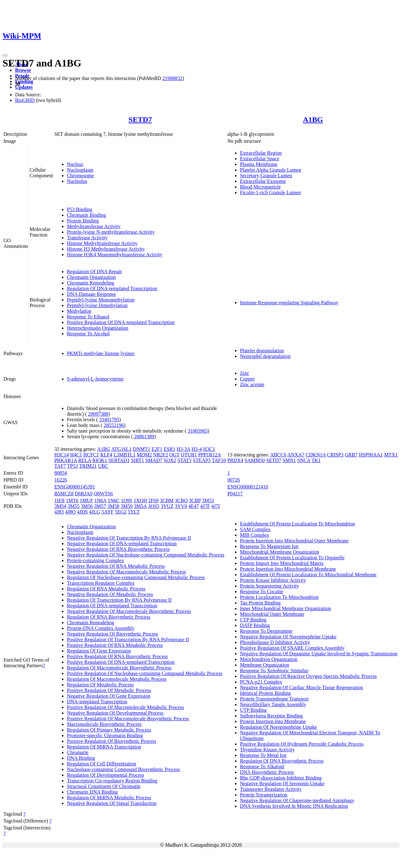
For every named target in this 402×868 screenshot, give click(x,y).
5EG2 (121, 512)
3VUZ (167, 506)
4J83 (59, 512)
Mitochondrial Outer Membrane (272, 614)
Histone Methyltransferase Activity (102, 243)
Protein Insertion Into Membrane (273, 721)
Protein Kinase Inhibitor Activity (273, 580)
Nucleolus (77, 181)
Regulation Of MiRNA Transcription (104, 747)
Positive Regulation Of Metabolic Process (109, 690)
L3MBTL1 (124, 455)
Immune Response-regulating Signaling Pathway (289, 303)
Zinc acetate (252, 384)
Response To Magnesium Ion (269, 546)
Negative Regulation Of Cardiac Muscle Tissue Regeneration (301, 687)
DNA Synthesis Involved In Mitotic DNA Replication (294, 806)
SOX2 (170, 460)
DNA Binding (81, 758)
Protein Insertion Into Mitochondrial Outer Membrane (294, 541)
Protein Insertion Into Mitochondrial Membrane (288, 569)
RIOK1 (100, 460)
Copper (247, 379)
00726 (234, 480)
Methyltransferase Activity (94, 226)
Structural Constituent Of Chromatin (104, 786)
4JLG (95, 512)
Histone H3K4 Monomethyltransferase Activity (115, 255)
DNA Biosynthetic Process (267, 772)
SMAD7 (154, 460)
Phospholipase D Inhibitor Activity (275, 642)
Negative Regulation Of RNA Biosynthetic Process (118, 549)
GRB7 (351, 455)
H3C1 (209, 449)
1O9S (127, 501)
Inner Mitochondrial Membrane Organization (285, 608)
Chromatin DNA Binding (92, 792)
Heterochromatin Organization (98, 328)
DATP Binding (255, 625)
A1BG (313, 120)
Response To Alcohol (88, 334)
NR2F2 (161, 455)
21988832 (172, 78)
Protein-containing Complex (95, 560)
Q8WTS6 (103, 494)
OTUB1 (189, 455)
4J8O (70, 512)
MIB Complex (255, 535)
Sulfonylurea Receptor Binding (271, 716)
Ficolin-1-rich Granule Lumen (270, 192)
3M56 (87, 506)
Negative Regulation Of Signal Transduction (112, 803)
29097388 (98, 414)
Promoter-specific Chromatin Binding (105, 735)
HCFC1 (91, 455)
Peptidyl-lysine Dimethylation (97, 305)
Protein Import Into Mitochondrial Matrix (282, 563)
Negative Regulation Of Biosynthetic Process (113, 634)
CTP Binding (253, 620)
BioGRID (25, 100)
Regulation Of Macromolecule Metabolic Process (117, 679)
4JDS (82, 512)
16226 (61, 480)
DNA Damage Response (91, 294)
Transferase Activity (87, 238)
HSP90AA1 (371, 455)
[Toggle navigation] (5, 56)
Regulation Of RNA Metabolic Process (106, 589)
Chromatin (78, 752)
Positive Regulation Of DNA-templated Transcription (121, 322)
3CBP (195, 501)
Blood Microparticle (260, 187)
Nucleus (75, 164)
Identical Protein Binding (265, 693)
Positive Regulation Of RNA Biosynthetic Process (117, 656)
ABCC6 (278, 455)
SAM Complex (255, 529)
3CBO (181, 501)
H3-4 (197, 449)
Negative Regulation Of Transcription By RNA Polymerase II (129, 538)
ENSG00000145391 (75, 487)
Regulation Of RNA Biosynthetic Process (109, 617)
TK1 (316, 460)
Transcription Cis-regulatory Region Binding (112, 781)
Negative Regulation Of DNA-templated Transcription (122, 543)
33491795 (109, 420)
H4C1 (76, 455)
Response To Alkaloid (262, 767)
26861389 (144, 437)
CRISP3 (335, 455)
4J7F (205, 506)
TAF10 (219, 460)
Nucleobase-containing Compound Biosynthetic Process (123, 769)
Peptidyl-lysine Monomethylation (101, 300)
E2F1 (157, 449)
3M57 (100, 506)
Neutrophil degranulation (265, 356)
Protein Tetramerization (264, 795)
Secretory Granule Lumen (266, 176)
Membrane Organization (265, 665)
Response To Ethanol (88, 317)
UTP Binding (253, 710)
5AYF (108, 512)
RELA (85, 460)
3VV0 (181, 506)
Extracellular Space (260, 159)
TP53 (73, 466)
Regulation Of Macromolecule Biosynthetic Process (119, 668)
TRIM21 (88, 466)
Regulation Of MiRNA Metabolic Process (109, 798)
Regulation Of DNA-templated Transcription (112, 288)
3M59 (127, 506)
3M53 (208, 501)
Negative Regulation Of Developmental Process (115, 713)
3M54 (60, 506)
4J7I (216, 506)
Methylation (79, 311)
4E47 (194, 506)
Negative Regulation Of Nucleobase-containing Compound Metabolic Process (146, 555)
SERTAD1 (119, 460)
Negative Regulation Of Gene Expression (109, 696)
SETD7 (140, 120)
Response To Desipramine (266, 631)
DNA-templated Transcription (97, 702)
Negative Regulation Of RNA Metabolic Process (116, 566)
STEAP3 (202, 460)
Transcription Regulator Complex (101, 583)
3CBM (167, 501)
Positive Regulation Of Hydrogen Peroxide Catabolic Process (302, 744)
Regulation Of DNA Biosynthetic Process (282, 761)
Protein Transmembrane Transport (274, 699)
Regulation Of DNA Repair (95, 272)
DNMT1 (141, 449)
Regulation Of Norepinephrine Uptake (279, 727)
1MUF (87, 501)
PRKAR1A (66, 460)
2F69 (153, 501)
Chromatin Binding (86, 215)
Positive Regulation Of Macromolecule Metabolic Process (125, 707)
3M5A (140, 506)
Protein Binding (83, 221)
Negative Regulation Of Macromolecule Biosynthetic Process (129, 611)
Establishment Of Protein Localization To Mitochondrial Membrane (308, 575)
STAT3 (185, 460)
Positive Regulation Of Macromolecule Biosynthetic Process (128, 719)
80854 (61, 473)
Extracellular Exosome (263, 181)
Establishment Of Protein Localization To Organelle (292, 558)
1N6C (114, 501)
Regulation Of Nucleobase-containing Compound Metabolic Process (136, 577)
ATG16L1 (121, 449)
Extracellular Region (261, 153)
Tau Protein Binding (260, 603)
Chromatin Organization (91, 277)
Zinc (244, 373)
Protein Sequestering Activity (269, 586)
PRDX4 (235, 460)
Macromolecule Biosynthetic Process (104, 724)
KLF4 (106, 455)
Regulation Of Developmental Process (106, 775)
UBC (103, 466)
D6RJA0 (84, 494)
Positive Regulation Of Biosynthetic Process (111, 741)
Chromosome (80, 176)
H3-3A (183, 449)
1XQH (140, 501)
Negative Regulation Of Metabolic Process (110, 594)
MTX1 (391, 455)
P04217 (235, 494)
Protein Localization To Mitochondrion (279, 597)
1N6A (100, 501)
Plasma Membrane (259, 164)
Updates (24, 87)
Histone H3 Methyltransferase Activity (106, 249)
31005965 (198, 431)
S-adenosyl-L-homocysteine (95, 379)
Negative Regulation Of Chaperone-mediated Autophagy (297, 800)
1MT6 (72, 501)
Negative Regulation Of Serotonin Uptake (282, 783)
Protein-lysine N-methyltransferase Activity (111, 232)
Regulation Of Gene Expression (99, 651)
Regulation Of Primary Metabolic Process (109, 730)
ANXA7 (296, 455)
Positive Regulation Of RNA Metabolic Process (115, 645)
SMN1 (289, 460)
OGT (174, 455)
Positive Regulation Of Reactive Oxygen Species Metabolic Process (308, 676)
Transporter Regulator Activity (271, 789)
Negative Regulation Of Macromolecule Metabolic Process (126, 572)
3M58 (113, 506)
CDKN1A (316, 455)
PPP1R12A (209, 455)
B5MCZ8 (64, 494)
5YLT (134, 512)
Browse (23, 70)
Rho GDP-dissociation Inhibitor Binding (281, 778)
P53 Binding (79, 209)
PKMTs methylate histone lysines (101, 353)
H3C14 (62, 455)
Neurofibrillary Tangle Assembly (273, 704)
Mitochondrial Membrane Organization (280, 552)
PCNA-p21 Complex (261, 682)
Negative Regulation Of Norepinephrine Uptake (288, 637)
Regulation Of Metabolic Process (100, 685)
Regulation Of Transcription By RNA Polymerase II (119, 600)
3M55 (73, 506)
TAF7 (60, 466)
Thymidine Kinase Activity (267, 750)
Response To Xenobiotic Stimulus (274, 671)
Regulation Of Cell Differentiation (102, 764)
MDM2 (144, 455)
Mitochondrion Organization (269, 659)
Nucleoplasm (80, 170)
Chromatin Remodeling (91, 283)
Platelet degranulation (262, 351)
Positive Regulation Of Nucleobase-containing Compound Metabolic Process (145, 673)
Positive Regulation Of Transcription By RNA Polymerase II (128, 639)
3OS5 (154, 506)
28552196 (114, 425)
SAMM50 (255, 460)
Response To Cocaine (262, 591)
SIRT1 (138, 460)
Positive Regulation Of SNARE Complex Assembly (292, 648)
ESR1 (169, 449)
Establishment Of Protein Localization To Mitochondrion (297, 524)
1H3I (60, 501)
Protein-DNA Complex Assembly (101, 628)
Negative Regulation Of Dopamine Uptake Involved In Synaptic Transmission (319, 654)
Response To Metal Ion (263, 755)
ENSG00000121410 (248, 487)
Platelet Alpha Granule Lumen (271, 170)
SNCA (304, 460)
